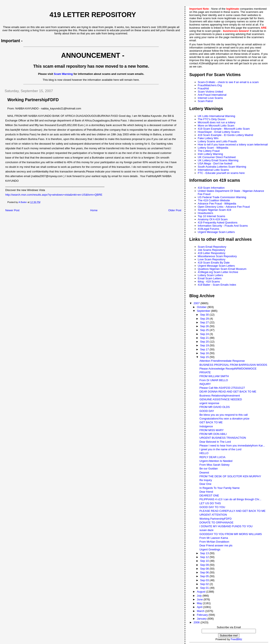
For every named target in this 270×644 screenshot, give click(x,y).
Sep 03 (205, 580)
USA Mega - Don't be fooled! (215, 163)
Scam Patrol (205, 101)
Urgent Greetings (210, 549)
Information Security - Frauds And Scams (223, 226)
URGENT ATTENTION (213, 515)
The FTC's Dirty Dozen (212, 119)
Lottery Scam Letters (211, 275)
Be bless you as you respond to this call (224, 415)
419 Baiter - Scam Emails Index (217, 285)
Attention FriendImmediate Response (222, 361)
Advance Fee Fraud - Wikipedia (217, 204)
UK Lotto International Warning (217, 116)
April (200, 607)
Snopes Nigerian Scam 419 (215, 210)
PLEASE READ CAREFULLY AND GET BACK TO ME (233, 511)
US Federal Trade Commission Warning (222, 197)
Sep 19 (205, 345)
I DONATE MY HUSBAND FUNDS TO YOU (226, 526)
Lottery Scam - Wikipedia (213, 148)
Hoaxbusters (206, 213)
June (200, 599)
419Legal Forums (209, 229)
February (203, 615)
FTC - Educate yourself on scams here (221, 173)
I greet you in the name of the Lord (221, 449)
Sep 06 (205, 572)
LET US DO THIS (210, 503)
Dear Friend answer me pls (216, 545)
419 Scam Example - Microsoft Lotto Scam (224, 129)
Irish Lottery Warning (210, 154)
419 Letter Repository (93, 15)
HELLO (204, 453)
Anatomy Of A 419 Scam (213, 219)
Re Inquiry (206, 480)
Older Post (175, 210)
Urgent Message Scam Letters (216, 232)
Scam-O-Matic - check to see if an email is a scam (228, 82)
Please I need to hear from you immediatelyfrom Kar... (232, 446)
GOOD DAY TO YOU (212, 507)
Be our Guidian (209, 469)
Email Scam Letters (210, 278)
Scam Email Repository (212, 247)
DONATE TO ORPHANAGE (217, 522)
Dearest (204, 473)
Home (94, 210)
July (200, 596)
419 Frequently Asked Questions (218, 223)
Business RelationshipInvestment (220, 396)
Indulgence (206, 426)
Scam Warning (63, 74)
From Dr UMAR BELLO (214, 380)
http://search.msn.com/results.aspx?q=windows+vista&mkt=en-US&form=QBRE (54, 195)
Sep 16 (205, 353)
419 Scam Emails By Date (214, 263)
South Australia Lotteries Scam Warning (222, 167)
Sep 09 (205, 565)
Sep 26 (205, 326)
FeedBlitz (236, 639)
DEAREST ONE (209, 495)
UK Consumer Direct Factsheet (217, 157)
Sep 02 (205, 584)
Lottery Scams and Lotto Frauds (217, 141)
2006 (197, 622)
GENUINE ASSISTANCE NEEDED (221, 399)
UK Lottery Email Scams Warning (218, 160)
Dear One (205, 484)
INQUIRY (205, 384)
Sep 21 (205, 338)
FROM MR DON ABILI (213, 434)
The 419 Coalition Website (214, 200)
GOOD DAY (207, 411)
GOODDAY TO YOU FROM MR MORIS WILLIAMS (231, 534)
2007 (197, 303)
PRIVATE (205, 372)
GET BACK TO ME (211, 422)
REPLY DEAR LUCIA (213, 457)
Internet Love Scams (210, 98)
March (201, 611)
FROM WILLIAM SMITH (214, 376)
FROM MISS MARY (212, 430)
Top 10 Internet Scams (212, 216)
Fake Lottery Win (208, 138)
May (200, 603)
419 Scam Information (211, 188)
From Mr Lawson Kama (214, 538)
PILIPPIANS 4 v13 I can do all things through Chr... (230, 499)
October (202, 307)
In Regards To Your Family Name (220, 488)
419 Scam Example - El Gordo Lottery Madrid (225, 135)
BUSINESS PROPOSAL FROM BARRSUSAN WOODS (233, 365)
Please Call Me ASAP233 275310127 (222, 388)
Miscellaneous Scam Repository (217, 256)
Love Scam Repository (212, 259)
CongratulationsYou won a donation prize (225, 419)
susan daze (207, 530)
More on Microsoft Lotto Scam (216, 126)
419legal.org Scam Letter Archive (218, 272)
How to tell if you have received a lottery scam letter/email (233, 145)
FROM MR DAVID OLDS (215, 407)
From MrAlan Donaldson (214, 542)
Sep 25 (205, 330)
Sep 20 (205, 342)
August (201, 592)
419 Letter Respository (212, 253)
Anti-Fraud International (212, 95)
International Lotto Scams (213, 170)
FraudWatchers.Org (210, 85)
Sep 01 (205, 588)
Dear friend (206, 492)
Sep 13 (205, 553)
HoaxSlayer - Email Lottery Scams (219, 132)
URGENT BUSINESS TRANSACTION (223, 438)
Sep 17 (205, 349)
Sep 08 (205, 569)
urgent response (209, 403)
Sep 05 (205, 576)
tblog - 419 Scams (209, 282)
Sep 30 (205, 315)
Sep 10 (205, 561)
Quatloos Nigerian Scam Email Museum (222, 269)
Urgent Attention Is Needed (216, 461)
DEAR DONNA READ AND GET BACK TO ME (228, 392)
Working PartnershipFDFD (216, 519)
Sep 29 (205, 319)
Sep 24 (205, 334)
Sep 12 (205, 557)
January (202, 619)
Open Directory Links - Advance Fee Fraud (224, 207)
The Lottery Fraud (209, 151)
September (204, 311)
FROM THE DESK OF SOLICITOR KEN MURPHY (230, 476)
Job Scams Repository (212, 250)
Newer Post (12, 210)
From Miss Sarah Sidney (215, 465)
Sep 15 (205, 357)
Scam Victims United (211, 92)
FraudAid (203, 88)
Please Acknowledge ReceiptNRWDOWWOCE (228, 369)
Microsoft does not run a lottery (217, 122)
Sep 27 (205, 322)
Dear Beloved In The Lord (215, 442)
